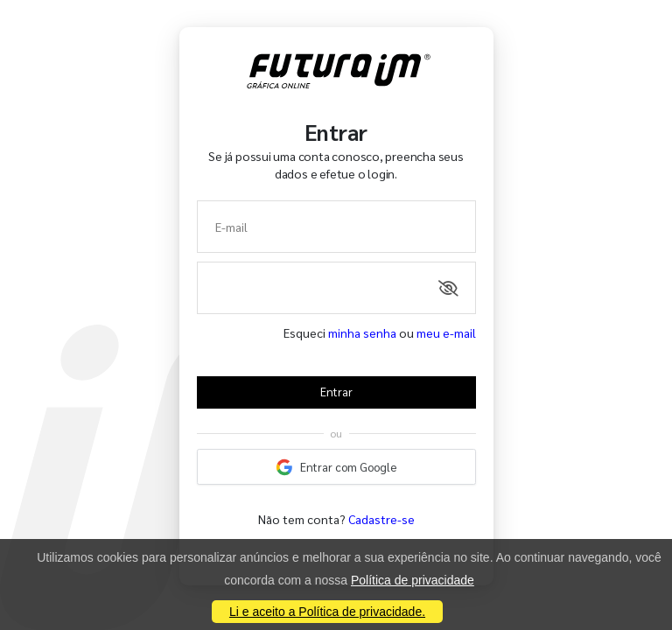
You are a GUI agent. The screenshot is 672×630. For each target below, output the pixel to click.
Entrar (336, 392)
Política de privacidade (413, 580)
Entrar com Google (336, 467)
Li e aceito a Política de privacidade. (327, 612)
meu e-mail (446, 332)
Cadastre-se (381, 519)
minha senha (362, 332)
